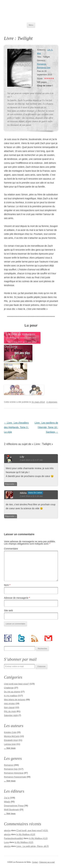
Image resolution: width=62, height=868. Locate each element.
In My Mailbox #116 (26, 834)
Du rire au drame (12, 692)
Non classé (9, 707)
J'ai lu (7, 798)
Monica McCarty (12, 736)
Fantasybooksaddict (14, 838)
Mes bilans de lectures (15, 700)
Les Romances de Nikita (31, 11)
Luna (6, 842)
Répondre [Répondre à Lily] (10, 484)
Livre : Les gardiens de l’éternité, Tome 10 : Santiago (46, 427)
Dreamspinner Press (14, 806)
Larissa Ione (10, 744)
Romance (41, 64)
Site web (8, 611)
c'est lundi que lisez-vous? (16, 684)
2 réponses (52, 402)
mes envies (9, 703)
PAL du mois (10, 711)
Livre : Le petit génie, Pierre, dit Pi (32, 846)
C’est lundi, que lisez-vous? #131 (32, 830)
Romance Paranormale (15, 777)
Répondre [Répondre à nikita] (10, 516)
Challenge (9, 688)
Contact (35, 862)
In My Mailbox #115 (38, 838)
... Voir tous (10, 748)
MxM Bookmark (11, 810)
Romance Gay (44, 68)
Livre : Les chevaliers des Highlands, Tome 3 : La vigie (16, 427)
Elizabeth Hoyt (11, 740)
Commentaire (11, 549)
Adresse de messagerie (17, 598)
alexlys (7, 830)
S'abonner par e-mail (47, 862)
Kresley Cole (10, 732)
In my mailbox (11, 696)
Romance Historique (14, 773)
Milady (7, 802)
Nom (7, 585)
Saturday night (11, 715)
